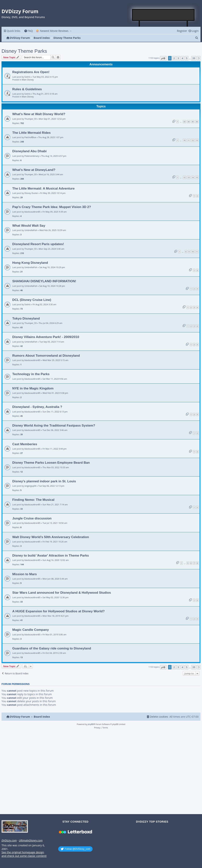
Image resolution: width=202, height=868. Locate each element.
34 (189, 122)
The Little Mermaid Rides (31, 133)
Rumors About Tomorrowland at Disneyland (46, 356)
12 (193, 140)
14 (193, 177)
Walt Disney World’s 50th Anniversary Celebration (51, 537)
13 (197, 140)
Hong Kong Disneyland (30, 263)
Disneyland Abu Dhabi (29, 151)
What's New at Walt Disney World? (39, 114)
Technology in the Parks (31, 374)
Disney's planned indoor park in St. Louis (44, 481)
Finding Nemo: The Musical (33, 500)
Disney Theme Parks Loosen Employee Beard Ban (51, 463)
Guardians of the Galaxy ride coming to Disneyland (52, 648)
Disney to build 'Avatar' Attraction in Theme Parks (51, 555)
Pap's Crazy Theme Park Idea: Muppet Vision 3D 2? (52, 207)
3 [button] (178, 58)
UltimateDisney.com (31, 840)
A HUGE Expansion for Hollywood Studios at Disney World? (58, 611)
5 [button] (187, 58)
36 (197, 122)
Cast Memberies (25, 444)
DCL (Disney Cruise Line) (32, 300)
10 (184, 140)
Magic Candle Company (31, 630)
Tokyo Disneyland (26, 318)
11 (189, 140)
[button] (163, 58)
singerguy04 (30, 486)
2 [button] (174, 58)
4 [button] (182, 58)
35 (193, 122)
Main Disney (28, 80)
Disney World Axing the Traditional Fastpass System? (54, 425)
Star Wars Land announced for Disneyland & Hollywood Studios (62, 593)
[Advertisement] (163, 15)
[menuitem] (28, 31)
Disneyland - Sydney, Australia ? (37, 407)
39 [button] (194, 58)
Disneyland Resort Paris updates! (38, 244)
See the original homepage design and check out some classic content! (24, 854)
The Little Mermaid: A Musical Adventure (43, 188)
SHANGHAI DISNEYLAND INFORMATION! (44, 281)
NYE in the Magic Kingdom (33, 388)
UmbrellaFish (31, 230)
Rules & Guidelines (27, 89)
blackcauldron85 (32, 212)
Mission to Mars (25, 574)
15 (197, 177)
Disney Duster (31, 193)
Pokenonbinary (32, 156)
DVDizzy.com (9, 840)
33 (184, 122)
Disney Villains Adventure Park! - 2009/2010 (46, 337)
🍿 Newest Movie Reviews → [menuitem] (54, 31)
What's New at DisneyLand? (34, 170)
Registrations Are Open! (31, 72)
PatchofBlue (30, 137)
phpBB (91, 724)
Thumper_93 (31, 119)
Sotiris (27, 77)
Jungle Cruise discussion (32, 518)
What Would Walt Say (29, 226)
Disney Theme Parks (24, 51)
